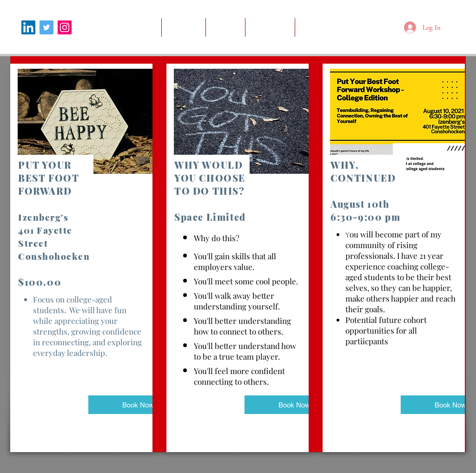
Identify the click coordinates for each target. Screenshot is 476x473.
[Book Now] (138, 405)
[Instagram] (65, 27)
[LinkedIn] (28, 27)
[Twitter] (46, 27)
